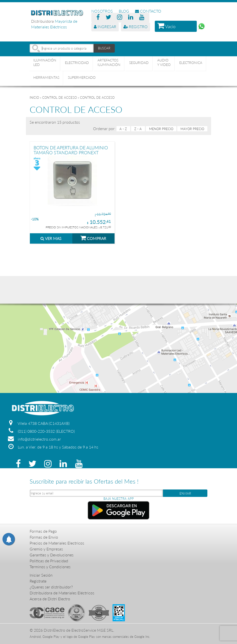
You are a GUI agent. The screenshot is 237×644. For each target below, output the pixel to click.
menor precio (161, 129)
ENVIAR (185, 493)
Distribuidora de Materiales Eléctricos (62, 593)
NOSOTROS (102, 11)
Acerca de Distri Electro (50, 599)
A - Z (123, 129)
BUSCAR (104, 48)
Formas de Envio (44, 537)
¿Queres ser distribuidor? (51, 587)
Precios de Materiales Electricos (57, 543)
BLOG (124, 11)
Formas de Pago (43, 531)
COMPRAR (93, 238)
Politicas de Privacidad (49, 561)
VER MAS (51, 238)
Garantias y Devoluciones (52, 555)
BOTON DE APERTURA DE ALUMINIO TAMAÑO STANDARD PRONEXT (71, 150)
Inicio (34, 98)
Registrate (38, 581)
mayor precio (192, 129)
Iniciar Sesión (41, 575)
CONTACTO (148, 11)
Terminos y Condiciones (50, 567)
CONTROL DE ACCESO (59, 98)
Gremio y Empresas (46, 549)
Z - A (138, 129)
